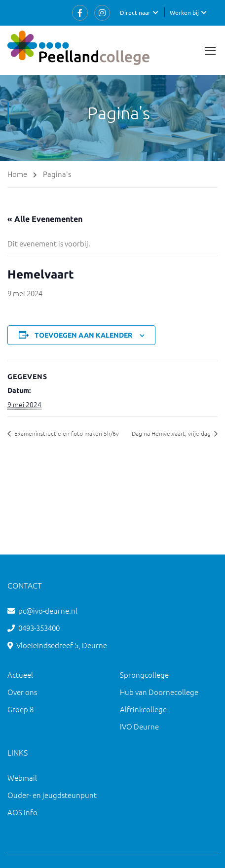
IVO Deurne (139, 726)
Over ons (22, 692)
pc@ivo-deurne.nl (48, 610)
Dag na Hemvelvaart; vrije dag (172, 433)
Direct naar (135, 12)
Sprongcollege (144, 675)
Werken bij (184, 12)
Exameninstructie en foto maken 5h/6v (66, 433)
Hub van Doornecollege (159, 692)
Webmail (22, 778)
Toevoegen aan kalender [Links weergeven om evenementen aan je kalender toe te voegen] (83, 335)
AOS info (22, 812)
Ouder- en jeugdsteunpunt (52, 795)
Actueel (20, 675)
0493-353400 (39, 628)
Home (17, 174)
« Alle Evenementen (45, 219)
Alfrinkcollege (143, 709)
